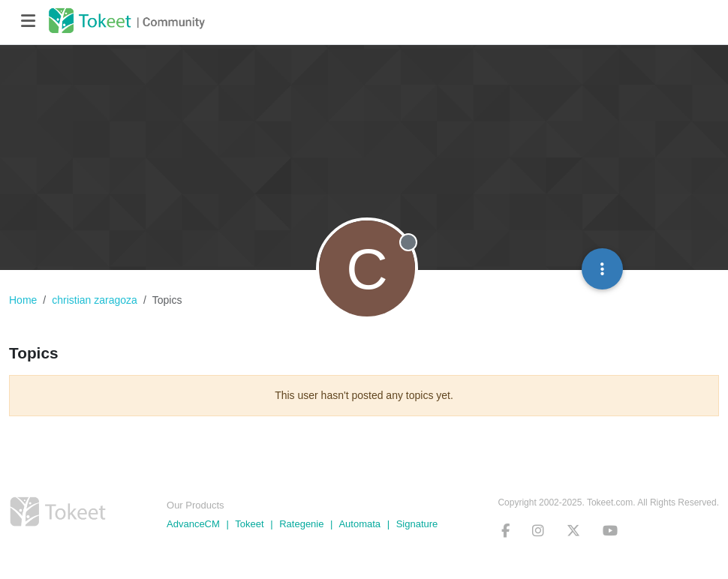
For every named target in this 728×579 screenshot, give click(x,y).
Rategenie (301, 524)
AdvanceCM (193, 524)
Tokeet (249, 524)
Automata (359, 524)
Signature (417, 524)
